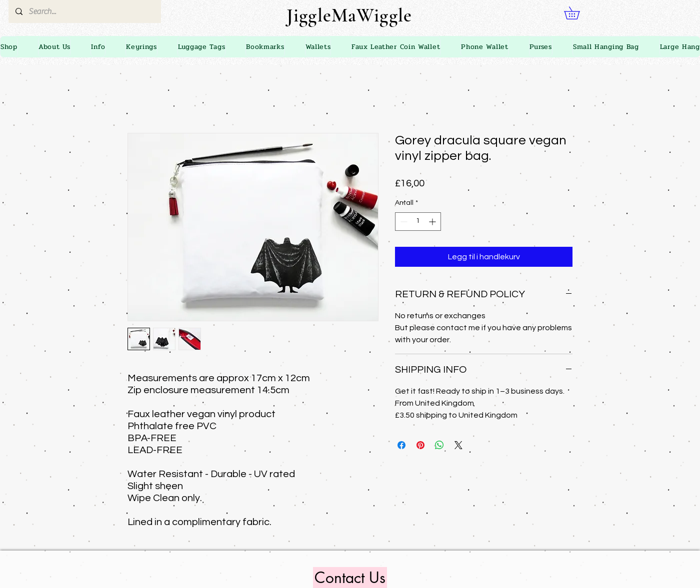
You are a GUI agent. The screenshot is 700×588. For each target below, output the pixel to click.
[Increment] (433, 222)
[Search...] (84, 11)
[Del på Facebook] (401, 445)
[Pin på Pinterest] (420, 445)
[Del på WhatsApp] (439, 445)
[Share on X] (458, 445)
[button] (98, 47)
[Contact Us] (350, 578)
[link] (578, 13)
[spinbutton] (418, 222)
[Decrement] (403, 222)
